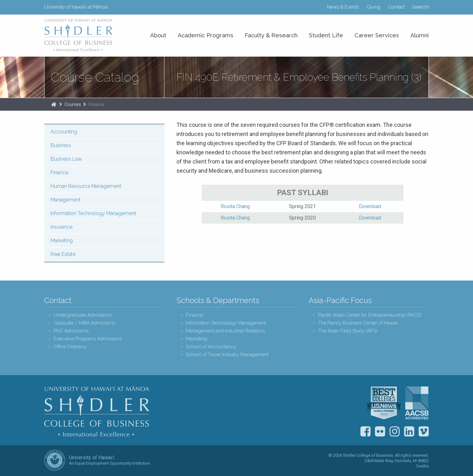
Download (370, 206)
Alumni (420, 35)
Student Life (326, 35)
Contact (396, 7)
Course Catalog (95, 77)
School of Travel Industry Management (227, 355)
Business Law (66, 159)
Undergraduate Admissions (83, 315)
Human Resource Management (86, 186)
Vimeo (424, 431)
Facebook (365, 431)
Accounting (64, 132)
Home (54, 104)
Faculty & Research (271, 35)
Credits (422, 466)
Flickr (380, 431)
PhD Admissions (71, 331)
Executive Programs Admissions (88, 339)
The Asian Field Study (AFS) (348, 331)
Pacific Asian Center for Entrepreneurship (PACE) (370, 315)
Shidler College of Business (97, 411)
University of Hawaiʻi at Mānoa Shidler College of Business (79, 35)
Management (66, 200)
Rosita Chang (235, 206)
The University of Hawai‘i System (55, 460)
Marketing (62, 241)
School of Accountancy (211, 347)
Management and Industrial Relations (225, 331)
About (158, 35)
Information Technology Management (93, 213)
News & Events (343, 7)
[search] (421, 7)
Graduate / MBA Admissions (84, 323)
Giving (373, 7)
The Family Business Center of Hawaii (358, 323)
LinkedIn (409, 431)
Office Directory (70, 347)
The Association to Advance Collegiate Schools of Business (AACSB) (417, 403)
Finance (96, 104)
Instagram (395, 431)
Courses (73, 104)
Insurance (61, 227)
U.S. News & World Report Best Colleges (384, 403)
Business (61, 145)
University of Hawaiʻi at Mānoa (76, 7)
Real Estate (63, 254)
